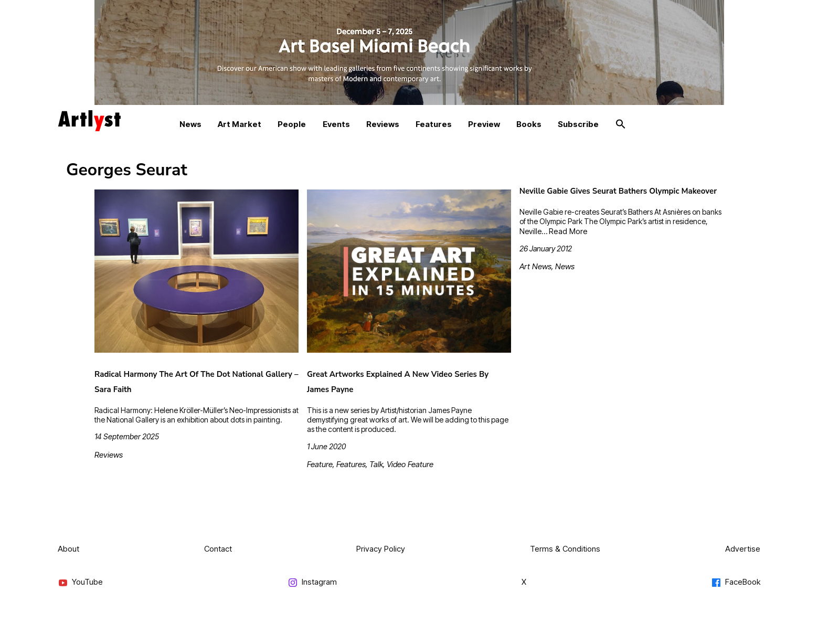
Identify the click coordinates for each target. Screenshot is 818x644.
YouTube (80, 582)
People (292, 124)
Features (434, 124)
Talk (376, 464)
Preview (484, 124)
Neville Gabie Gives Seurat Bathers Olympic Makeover (618, 191)
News (190, 124)
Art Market (240, 124)
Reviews (383, 124)
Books (529, 124)
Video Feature (410, 464)
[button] (621, 124)
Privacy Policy (381, 549)
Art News (535, 266)
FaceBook (736, 582)
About (68, 549)
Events (336, 124)
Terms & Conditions (565, 549)
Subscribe (578, 124)
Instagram (312, 582)
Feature (320, 464)
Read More (568, 231)
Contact (218, 549)
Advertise (743, 549)
